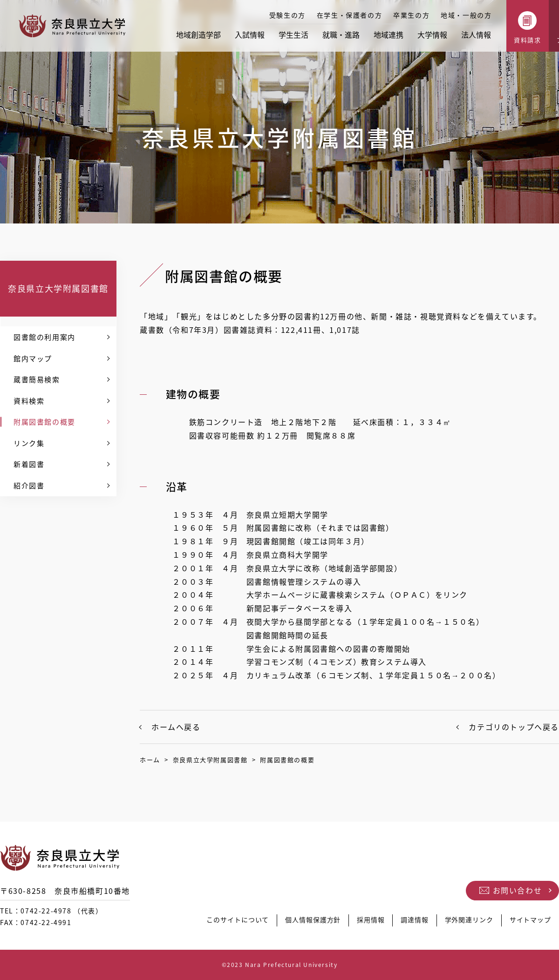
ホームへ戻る (176, 727)
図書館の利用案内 (44, 337)
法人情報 (476, 34)
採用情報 (365, 922)
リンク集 (29, 443)
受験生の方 (287, 15)
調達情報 (410, 922)
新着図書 (29, 464)
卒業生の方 (411, 15)
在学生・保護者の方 (349, 15)
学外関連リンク (466, 922)
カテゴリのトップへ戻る (514, 727)
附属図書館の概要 (44, 422)
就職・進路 (341, 34)
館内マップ (33, 358)
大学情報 (432, 34)
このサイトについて (227, 922)
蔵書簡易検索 (37, 379)
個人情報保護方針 (305, 922)
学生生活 (293, 34)
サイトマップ (530, 922)
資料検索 (29, 401)
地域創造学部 (198, 34)
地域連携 (389, 34)
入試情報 (250, 34)
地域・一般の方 (466, 15)
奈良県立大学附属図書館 (58, 288)
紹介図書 (29, 486)
